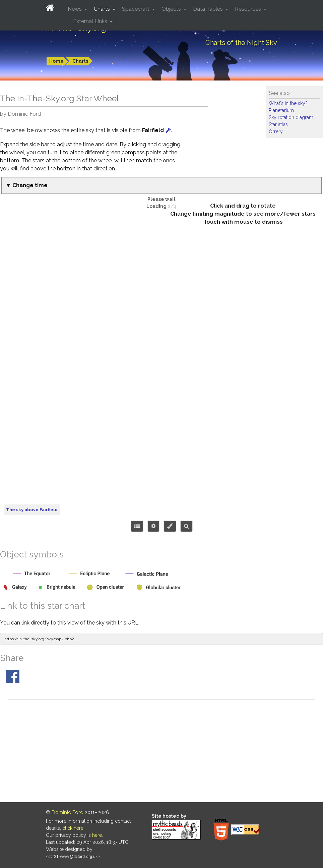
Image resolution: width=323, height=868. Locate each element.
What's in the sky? (288, 103)
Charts (80, 61)
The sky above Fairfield (32, 510)
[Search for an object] (186, 526)
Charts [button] (103, 9)
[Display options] (153, 526)
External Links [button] (91, 21)
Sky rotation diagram (291, 117)
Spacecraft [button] (136, 9)
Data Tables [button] (209, 9)
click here (73, 828)
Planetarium (281, 110)
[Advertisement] (161, 752)
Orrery (276, 131)
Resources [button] (249, 9)
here (97, 835)
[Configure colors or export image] (170, 526)
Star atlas (278, 124)
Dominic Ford (68, 812)
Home (56, 61)
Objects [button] (172, 9)
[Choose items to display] (137, 526)
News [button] (75, 9)
